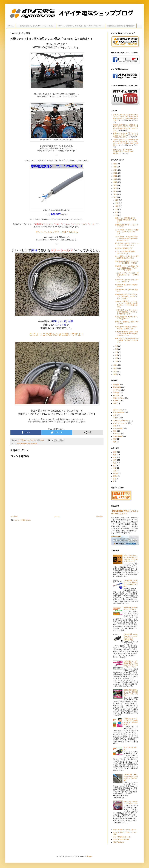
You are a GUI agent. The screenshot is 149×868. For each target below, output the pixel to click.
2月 (117, 358)
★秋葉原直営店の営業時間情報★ (121, 26)
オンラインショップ (120, 423)
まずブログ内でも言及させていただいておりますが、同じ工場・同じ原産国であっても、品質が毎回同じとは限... (126, 118)
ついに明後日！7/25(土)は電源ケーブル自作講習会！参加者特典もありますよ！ (126, 238)
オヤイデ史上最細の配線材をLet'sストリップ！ (125, 252)
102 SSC (116, 395)
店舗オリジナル (119, 398)
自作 (115, 415)
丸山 (115, 463)
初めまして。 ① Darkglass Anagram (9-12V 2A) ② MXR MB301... (123, 152)
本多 (115, 468)
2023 (116, 173)
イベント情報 (118, 429)
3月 (117, 355)
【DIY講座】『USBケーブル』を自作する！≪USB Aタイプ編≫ (131, 583)
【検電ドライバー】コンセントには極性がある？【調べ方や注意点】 (131, 722)
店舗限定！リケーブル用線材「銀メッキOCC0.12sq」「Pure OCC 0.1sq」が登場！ (127, 268)
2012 (116, 371)
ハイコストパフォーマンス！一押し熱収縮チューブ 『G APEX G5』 (127, 275)
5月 (117, 349)
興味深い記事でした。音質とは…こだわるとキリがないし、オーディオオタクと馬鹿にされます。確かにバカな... (126, 128)
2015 (116, 197)
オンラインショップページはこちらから (57, 232)
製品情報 (34, 443)
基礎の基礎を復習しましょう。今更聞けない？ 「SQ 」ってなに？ (131, 693)
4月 (117, 352)
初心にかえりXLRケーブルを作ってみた (131, 802)
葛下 (115, 465)
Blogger (89, 856)
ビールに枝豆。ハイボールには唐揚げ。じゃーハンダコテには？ (127, 232)
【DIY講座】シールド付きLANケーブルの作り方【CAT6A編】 (131, 777)
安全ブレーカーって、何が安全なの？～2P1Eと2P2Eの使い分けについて (131, 558)
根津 (115, 455)
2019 (116, 185)
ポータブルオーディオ (121, 421)
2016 (116, 194)
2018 (116, 188)
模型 (115, 439)
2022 (116, 176)
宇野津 (115, 473)
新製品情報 (117, 387)
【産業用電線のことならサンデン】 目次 (36, 26)
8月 (117, 212)
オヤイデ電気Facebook (121, 840)
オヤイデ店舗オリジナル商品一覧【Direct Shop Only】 (81, 26)
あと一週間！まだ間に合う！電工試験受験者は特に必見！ (127, 257)
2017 (116, 191)
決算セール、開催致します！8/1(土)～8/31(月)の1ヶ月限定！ (126, 220)
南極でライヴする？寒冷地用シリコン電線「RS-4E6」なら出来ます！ (127, 340)
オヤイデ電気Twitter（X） (122, 837)
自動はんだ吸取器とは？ (124, 248)
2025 (116, 167)
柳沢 (115, 460)
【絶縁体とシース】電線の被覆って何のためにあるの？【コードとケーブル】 (131, 664)
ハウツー (116, 418)
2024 (116, 170)
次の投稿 (14, 516)
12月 (117, 200)
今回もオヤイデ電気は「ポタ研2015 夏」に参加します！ (126, 328)
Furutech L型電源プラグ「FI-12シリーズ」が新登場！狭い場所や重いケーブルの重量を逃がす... (126, 304)
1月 (117, 361)
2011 (116, 374)
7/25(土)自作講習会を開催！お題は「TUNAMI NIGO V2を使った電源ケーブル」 (126, 334)
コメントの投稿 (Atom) (23, 520)
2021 (116, 179)
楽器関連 (116, 393)
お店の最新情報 (22, 443)
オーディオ (117, 390)
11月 (117, 203)
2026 (116, 164)
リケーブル (117, 401)
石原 (115, 479)
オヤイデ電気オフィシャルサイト (125, 830)
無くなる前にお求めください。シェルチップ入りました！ (127, 244)
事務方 (115, 476)
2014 (116, 365)
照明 (115, 442)
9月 (117, 209)
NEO (115, 403)
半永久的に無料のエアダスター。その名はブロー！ (127, 318)
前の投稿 (99, 516)
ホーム (11, 26)
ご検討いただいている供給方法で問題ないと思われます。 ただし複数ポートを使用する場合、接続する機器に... (126, 142)
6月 (117, 346)
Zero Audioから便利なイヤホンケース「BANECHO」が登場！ (127, 262)
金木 (115, 457)
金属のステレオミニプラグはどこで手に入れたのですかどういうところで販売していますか (126, 135)
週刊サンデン (118, 410)
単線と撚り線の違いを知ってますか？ (131, 608)
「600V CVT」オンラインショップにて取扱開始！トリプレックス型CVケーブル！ (126, 312)
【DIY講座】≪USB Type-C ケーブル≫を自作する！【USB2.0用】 (131, 637)
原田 (29, 443)
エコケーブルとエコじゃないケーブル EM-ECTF (127, 281)
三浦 (115, 471)
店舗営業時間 (118, 436)
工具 (115, 431)
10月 (117, 206)
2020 (116, 182)
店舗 (115, 426)
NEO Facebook (118, 842)
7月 (117, 215)
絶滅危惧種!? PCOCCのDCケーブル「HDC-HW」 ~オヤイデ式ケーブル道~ (126, 296)
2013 (116, 368)
